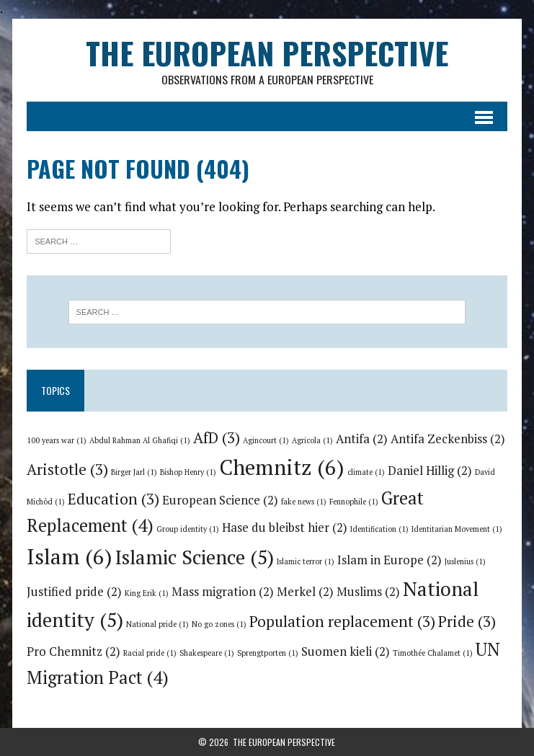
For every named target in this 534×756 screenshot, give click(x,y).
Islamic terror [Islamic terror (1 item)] (306, 561)
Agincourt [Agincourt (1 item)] (266, 440)
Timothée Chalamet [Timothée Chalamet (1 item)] (433, 653)
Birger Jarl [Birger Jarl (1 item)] (134, 472)
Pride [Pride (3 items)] (467, 621)
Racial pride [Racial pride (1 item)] (150, 653)
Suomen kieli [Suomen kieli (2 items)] (346, 652)
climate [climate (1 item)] (366, 472)
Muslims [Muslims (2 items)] (368, 592)
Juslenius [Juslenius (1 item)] (465, 561)
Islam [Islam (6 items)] (70, 556)
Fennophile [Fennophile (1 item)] (354, 502)
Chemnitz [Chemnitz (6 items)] (282, 467)
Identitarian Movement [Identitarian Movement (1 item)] (457, 529)
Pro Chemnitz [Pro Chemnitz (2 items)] (74, 652)
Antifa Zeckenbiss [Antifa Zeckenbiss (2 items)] (448, 439)
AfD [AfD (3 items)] (217, 437)
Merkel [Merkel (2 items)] (305, 592)
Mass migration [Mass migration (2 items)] (223, 592)
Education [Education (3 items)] (114, 499)
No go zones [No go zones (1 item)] (219, 624)
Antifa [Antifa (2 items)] (362, 439)
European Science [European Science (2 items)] (220, 500)
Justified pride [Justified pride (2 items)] (74, 592)
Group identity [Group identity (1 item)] (188, 529)
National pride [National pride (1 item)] (157, 624)
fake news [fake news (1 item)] (304, 502)
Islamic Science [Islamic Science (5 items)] (195, 557)
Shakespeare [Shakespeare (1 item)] (207, 653)
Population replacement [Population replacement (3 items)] (342, 621)
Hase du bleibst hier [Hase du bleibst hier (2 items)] (285, 528)
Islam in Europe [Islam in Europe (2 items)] (390, 560)
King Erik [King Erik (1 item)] (147, 593)
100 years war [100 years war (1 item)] (57, 440)
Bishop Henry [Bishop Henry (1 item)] (188, 472)
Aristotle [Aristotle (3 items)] (67, 469)
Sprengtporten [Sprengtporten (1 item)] (268, 653)
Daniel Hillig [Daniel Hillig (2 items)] (430, 471)
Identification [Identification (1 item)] (379, 529)
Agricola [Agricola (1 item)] (312, 440)
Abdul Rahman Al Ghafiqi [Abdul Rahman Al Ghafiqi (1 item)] (140, 440)
